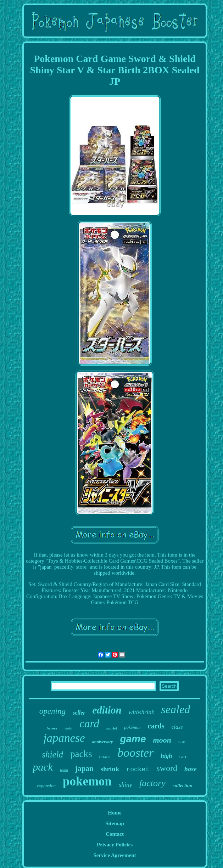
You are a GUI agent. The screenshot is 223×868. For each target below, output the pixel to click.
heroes (52, 728)
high (166, 756)
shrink (110, 769)
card (89, 724)
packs (81, 754)
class (177, 727)
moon (162, 740)
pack (43, 767)
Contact (115, 834)
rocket (138, 770)
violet (68, 728)
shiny (126, 785)
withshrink (141, 712)
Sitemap (115, 823)
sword (167, 768)
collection (183, 786)
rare (183, 756)
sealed (175, 709)
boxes (105, 757)
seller (79, 713)
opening (52, 711)
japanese (64, 738)
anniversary (103, 742)
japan (84, 768)
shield (52, 754)
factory (152, 783)
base (191, 769)
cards (156, 726)
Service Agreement (115, 855)
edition (107, 710)
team (64, 770)
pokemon (87, 781)
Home (115, 813)
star (182, 742)
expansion (46, 786)
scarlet (112, 728)
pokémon (132, 727)
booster (135, 753)
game (133, 739)
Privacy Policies (115, 845)
